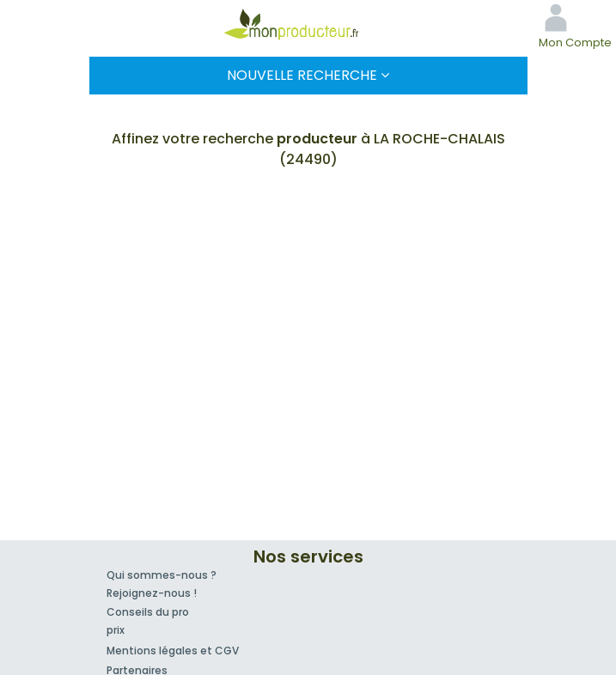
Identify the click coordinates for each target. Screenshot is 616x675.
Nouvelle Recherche (308, 75)
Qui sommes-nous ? (162, 575)
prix (116, 630)
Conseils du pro (148, 612)
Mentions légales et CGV (173, 651)
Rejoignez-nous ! (152, 593)
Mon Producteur (308, 24)
